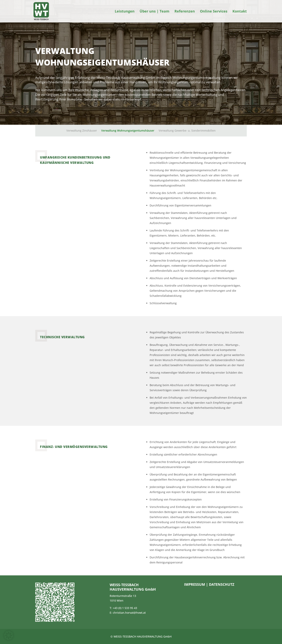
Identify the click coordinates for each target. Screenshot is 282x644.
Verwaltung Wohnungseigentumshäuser (128, 131)
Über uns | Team (155, 12)
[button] (9, 635)
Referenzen (185, 12)
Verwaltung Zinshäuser (82, 131)
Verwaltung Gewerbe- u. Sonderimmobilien (187, 131)
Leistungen (125, 12)
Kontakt (240, 12)
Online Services (214, 12)
